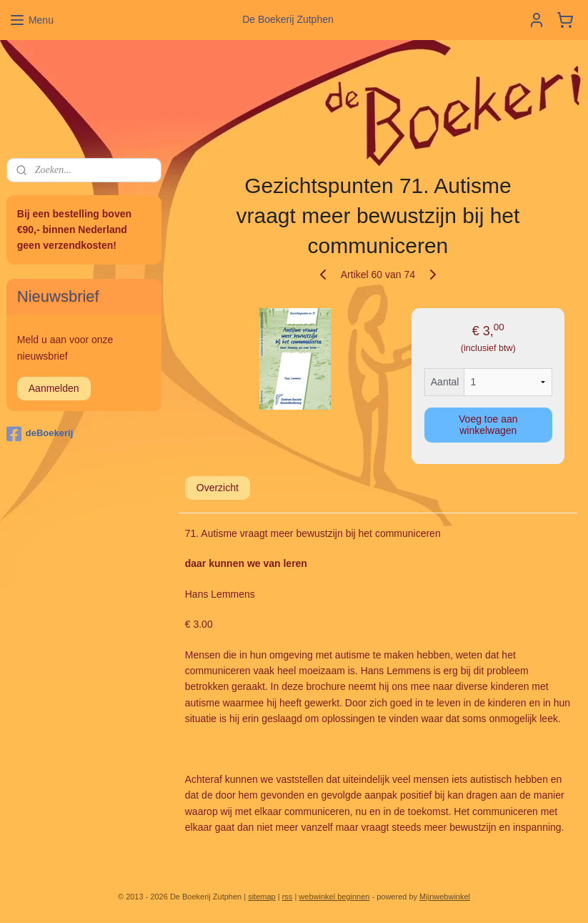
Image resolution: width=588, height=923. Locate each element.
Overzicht (218, 488)
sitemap (262, 897)
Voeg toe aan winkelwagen (488, 425)
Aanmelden (54, 388)
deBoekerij (40, 434)
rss (288, 897)
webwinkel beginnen (334, 897)
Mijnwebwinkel (445, 897)
